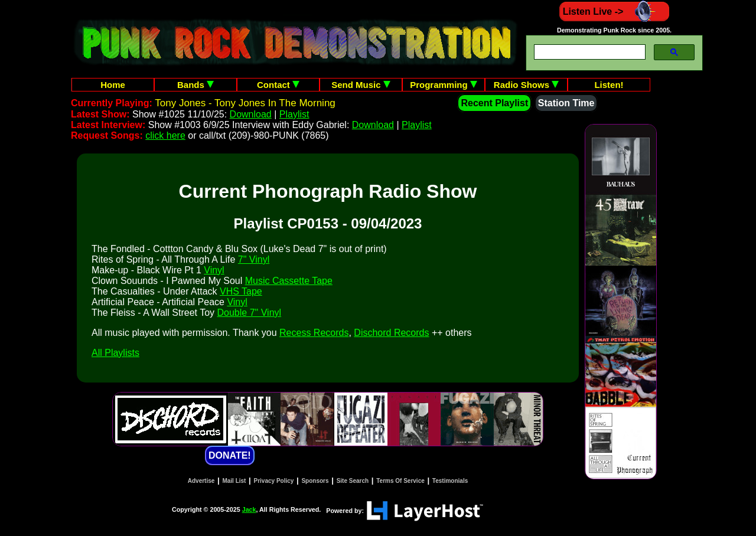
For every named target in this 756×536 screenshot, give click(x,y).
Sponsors (315, 481)
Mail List (234, 481)
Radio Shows (526, 85)
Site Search (353, 481)
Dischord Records (391, 333)
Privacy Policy (274, 481)
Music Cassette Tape (289, 281)
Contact (278, 85)
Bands (195, 85)
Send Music (361, 85)
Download (251, 114)
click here (165, 135)
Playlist (294, 114)
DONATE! (230, 455)
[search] (589, 52)
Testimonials (450, 481)
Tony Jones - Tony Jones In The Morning (245, 103)
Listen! (609, 85)
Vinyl (214, 270)
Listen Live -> (615, 12)
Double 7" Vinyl (250, 313)
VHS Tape (241, 291)
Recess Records (314, 333)
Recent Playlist (494, 103)
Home (113, 85)
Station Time (566, 103)
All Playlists (115, 353)
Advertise (201, 481)
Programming (444, 85)
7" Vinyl (254, 259)
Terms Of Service (400, 481)
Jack (249, 509)
